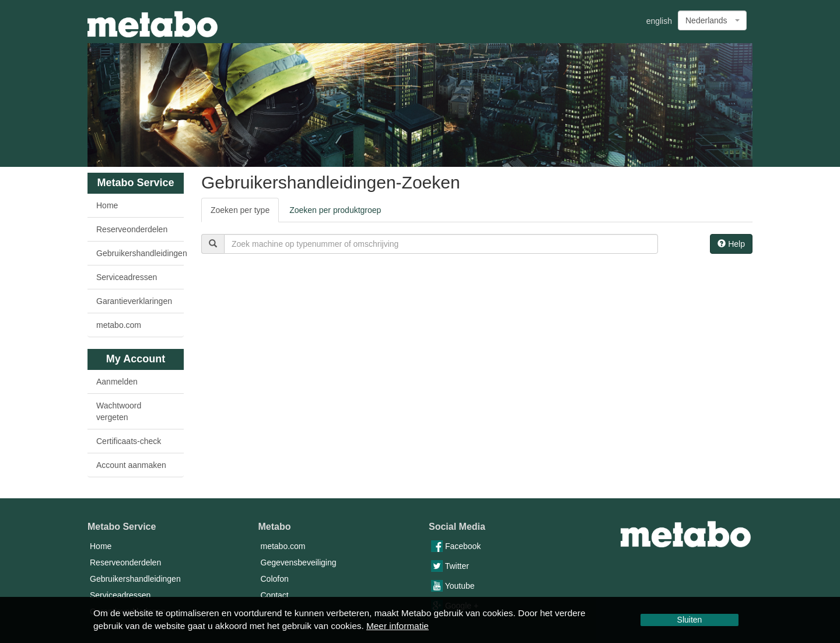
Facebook (456, 546)
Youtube (453, 586)
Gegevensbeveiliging (299, 562)
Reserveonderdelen (132, 229)
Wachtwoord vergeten (119, 411)
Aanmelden (117, 382)
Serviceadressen (127, 277)
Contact (275, 595)
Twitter (450, 566)
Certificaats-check (129, 441)
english (659, 21)
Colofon (275, 579)
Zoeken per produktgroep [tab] (335, 210)
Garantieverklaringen (134, 301)
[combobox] (712, 20)
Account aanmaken (131, 465)
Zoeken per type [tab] (240, 210)
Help (731, 244)
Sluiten (690, 620)
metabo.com (119, 325)
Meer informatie (398, 626)
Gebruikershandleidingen (140, 253)
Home (107, 205)
